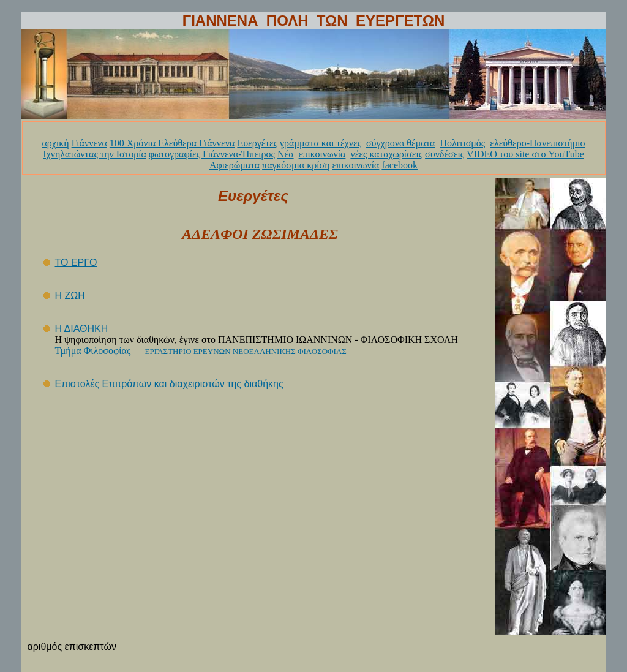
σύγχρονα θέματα (400, 143)
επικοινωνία (322, 154)
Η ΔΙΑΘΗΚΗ (82, 329)
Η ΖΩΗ (70, 296)
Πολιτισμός (462, 143)
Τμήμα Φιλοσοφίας (93, 351)
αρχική (55, 143)
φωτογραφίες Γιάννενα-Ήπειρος (212, 154)
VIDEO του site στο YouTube (525, 154)
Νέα (286, 154)
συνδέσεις (445, 154)
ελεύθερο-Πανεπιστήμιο (537, 143)
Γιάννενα (89, 143)
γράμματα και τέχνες (321, 143)
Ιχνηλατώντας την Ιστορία (95, 154)
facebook (400, 165)
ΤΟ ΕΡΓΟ (76, 262)
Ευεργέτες (257, 143)
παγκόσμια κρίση (296, 165)
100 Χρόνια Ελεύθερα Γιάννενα (172, 143)
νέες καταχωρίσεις (386, 154)
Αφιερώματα (235, 165)
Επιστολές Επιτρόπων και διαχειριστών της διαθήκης (169, 384)
